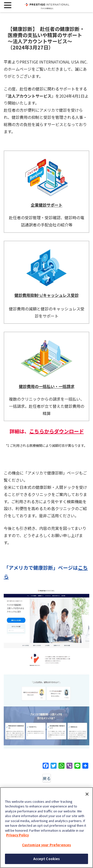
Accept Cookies (47, 859)
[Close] (87, 794)
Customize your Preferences (46, 845)
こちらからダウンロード (57, 431)
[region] (46, 828)
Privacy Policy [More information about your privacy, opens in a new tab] (17, 835)
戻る (47, 778)
